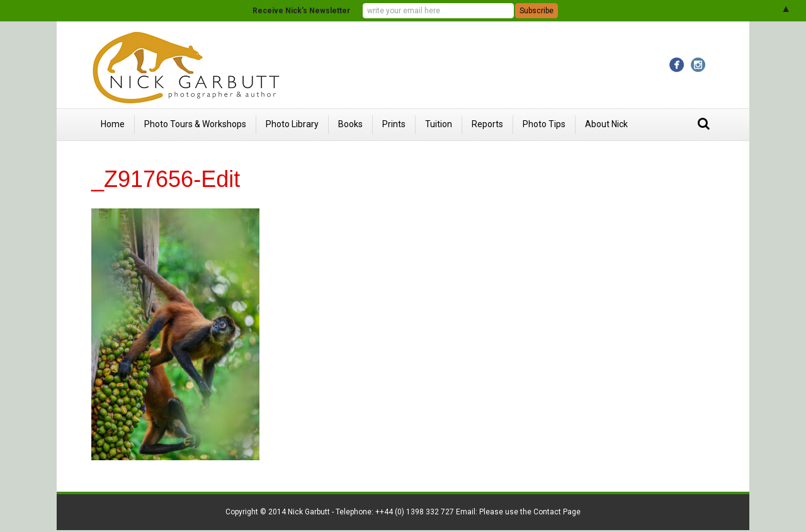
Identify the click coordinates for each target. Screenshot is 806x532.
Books (350, 124)
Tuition (439, 124)
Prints (394, 124)
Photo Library (292, 124)
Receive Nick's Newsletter (301, 11)
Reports (487, 124)
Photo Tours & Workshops (195, 124)
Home (113, 124)
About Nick (606, 124)
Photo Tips (544, 124)
